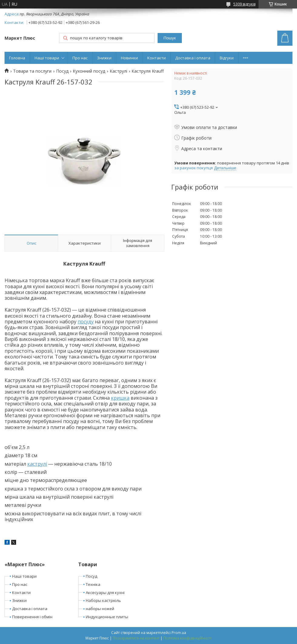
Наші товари (47, 58)
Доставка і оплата (193, 58)
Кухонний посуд (89, 71)
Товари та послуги (32, 71)
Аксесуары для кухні (105, 593)
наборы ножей (100, 609)
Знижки (104, 58)
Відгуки (227, 58)
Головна (17, 58)
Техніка (93, 584)
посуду (86, 322)
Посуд (62, 71)
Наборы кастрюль (103, 600)
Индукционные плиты (107, 617)
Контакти (157, 58)
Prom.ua (179, 633)
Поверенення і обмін (32, 617)
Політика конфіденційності (187, 638)
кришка (120, 398)
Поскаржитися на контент (136, 638)
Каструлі (118, 71)
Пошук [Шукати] (170, 38)
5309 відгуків (244, 4)
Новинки (129, 58)
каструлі (37, 464)
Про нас (80, 58)
